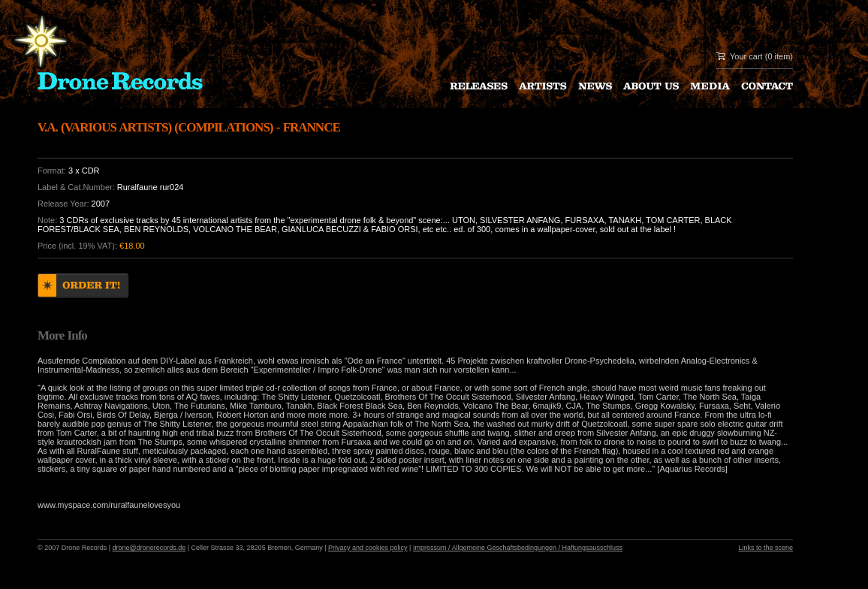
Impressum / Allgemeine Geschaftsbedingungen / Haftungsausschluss (518, 548)
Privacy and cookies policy (368, 548)
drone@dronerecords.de (149, 548)
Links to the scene (766, 548)
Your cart (746, 56)
